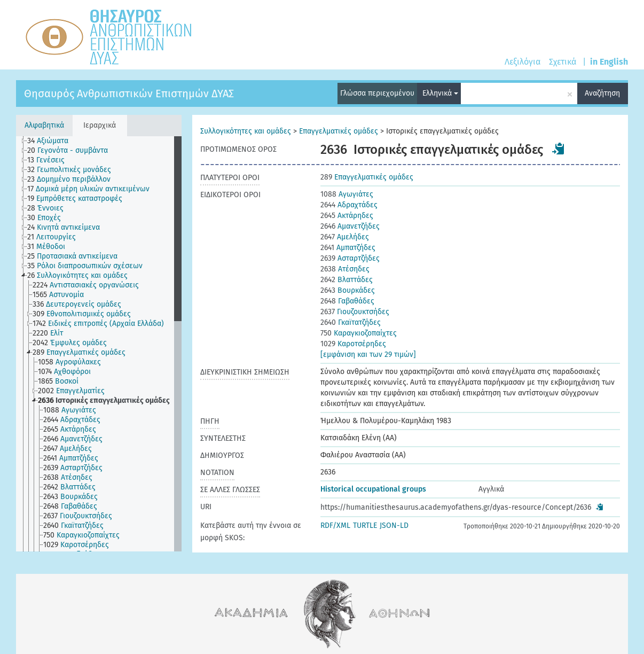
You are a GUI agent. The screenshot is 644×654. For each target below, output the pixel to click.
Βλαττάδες (347, 280)
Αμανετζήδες (350, 226)
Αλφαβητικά (44, 125)
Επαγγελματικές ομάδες (339, 131)
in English (609, 62)
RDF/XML (335, 525)
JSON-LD (394, 525)
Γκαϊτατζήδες (351, 322)
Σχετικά (563, 62)
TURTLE (365, 525)
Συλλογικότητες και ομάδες (246, 131)
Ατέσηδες (345, 269)
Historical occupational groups (373, 489)
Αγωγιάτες (347, 194)
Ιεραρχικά (100, 125)
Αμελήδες (345, 237)
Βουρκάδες (348, 290)
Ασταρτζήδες (350, 258)
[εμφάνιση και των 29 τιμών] (368, 355)
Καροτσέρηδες (353, 344)
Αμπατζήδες (348, 248)
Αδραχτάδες (349, 205)
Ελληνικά (440, 93)
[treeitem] (52, 141)
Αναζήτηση (602, 93)
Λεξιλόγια (523, 62)
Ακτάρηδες (347, 216)
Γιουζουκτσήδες (355, 312)
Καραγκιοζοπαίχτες (359, 333)
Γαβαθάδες (347, 301)
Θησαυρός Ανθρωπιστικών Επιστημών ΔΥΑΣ (129, 94)
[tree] (99, 344)
